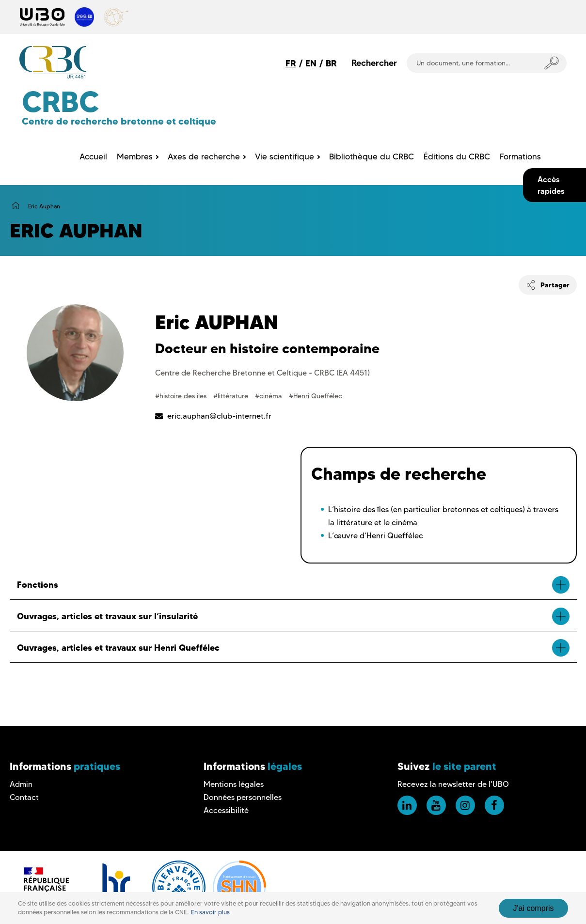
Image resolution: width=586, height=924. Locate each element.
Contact (24, 797)
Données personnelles (243, 797)
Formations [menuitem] (520, 157)
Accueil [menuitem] (93, 157)
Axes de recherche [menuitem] (204, 157)
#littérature (232, 396)
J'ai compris (534, 908)
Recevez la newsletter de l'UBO (453, 784)
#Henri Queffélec (316, 396)
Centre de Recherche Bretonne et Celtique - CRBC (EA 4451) (262, 373)
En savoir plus (210, 912)
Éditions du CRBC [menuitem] (457, 157)
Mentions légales (234, 784)
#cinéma (269, 396)
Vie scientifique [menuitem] (285, 157)
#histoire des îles (182, 396)
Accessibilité (226, 810)
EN (311, 63)
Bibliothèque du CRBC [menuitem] (372, 157)
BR (331, 63)
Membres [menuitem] (135, 157)
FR (291, 63)
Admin (21, 784)
